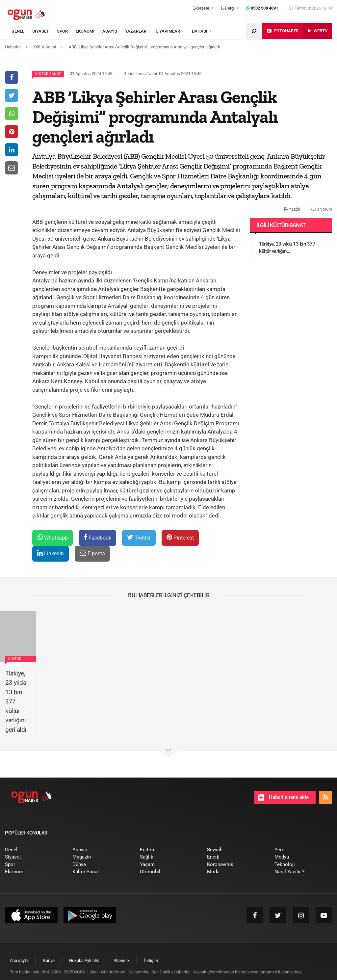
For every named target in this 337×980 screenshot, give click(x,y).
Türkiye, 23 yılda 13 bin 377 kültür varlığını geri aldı (16, 702)
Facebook (97, 537)
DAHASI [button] (200, 31)
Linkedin (51, 553)
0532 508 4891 (262, 8)
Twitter (139, 537)
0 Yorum (322, 209)
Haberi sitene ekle (283, 797)
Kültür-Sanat (48, 74)
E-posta (92, 553)
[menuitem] (22, 31)
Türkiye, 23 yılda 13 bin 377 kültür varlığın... (287, 248)
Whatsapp (52, 537)
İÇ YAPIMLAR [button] (168, 31)
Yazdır (292, 209)
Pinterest (180, 537)
